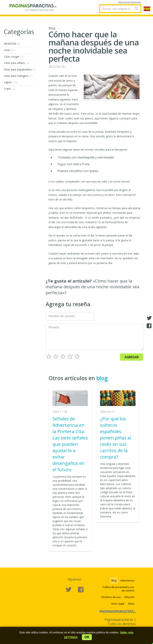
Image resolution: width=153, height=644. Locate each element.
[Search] (136, 8)
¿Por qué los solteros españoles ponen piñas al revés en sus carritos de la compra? (116, 438)
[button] (71, 637)
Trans (9, 89)
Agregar (132, 357)
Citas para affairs (16, 63)
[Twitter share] (149, 318)
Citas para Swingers (18, 76)
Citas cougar (14, 57)
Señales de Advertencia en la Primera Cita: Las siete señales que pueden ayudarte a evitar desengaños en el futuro (70, 444)
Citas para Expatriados (20, 69)
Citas (9, 50)
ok (87, 637)
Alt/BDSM (12, 44)
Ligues (11, 82)
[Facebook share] (149, 326)
